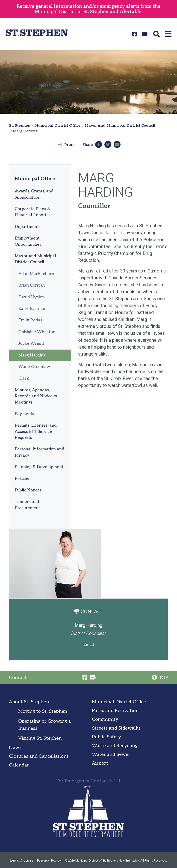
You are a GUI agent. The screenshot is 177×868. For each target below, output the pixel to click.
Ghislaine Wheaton (37, 332)
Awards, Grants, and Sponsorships (34, 194)
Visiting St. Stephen (40, 738)
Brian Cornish (32, 285)
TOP (160, 678)
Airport (100, 763)
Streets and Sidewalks (116, 728)
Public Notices (28, 490)
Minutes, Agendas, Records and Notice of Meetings (36, 396)
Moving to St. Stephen (43, 711)
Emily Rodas (30, 320)
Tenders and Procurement (27, 505)
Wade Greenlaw (34, 367)
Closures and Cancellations (39, 756)
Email (88, 645)
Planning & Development (39, 467)
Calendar (19, 765)
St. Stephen (20, 126)
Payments (24, 414)
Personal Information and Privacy (40, 452)
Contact (18, 678)
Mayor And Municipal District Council (120, 126)
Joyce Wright (31, 343)
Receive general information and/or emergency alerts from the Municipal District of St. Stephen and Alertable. (88, 9)
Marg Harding (32, 355)
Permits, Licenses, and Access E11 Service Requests (36, 431)
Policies (22, 479)
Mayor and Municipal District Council (35, 259)
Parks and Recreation (115, 711)
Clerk (24, 378)
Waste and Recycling (115, 746)
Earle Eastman (32, 309)
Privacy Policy (49, 861)
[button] (157, 34)
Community (105, 719)
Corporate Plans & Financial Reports (32, 212)
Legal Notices (22, 861)
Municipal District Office (57, 126)
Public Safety (106, 737)
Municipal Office (35, 179)
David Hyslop (32, 297)
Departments (28, 227)
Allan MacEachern (36, 274)
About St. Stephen (29, 702)
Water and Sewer (111, 754)
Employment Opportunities (28, 241)
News (15, 748)
